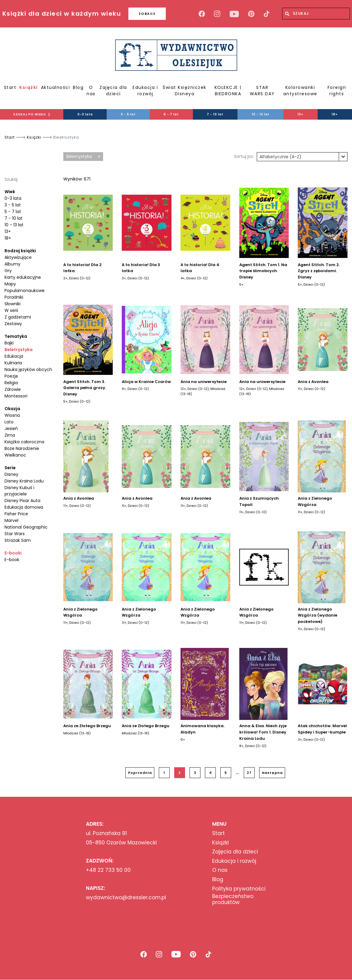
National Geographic (26, 527)
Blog (78, 87)
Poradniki (14, 297)
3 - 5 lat (128, 114)
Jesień (11, 429)
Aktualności (56, 87)
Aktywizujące (18, 257)
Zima (10, 435)
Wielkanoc (15, 455)
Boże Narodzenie (22, 448)
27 (249, 773)
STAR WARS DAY (262, 91)
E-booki (13, 553)
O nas (91, 91)
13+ (300, 114)
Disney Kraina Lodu (24, 481)
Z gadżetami (18, 317)
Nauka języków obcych (28, 369)
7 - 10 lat (215, 114)
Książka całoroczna (24, 442)
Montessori (16, 396)
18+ (335, 114)
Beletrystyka (19, 350)
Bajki (9, 343)
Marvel (11, 520)
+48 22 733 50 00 (108, 870)
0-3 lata (85, 114)
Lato (9, 422)
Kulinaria (13, 363)
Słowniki (13, 304)
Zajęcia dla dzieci (113, 91)
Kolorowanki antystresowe (300, 91)
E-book (12, 560)
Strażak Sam (18, 540)
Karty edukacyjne (23, 277)
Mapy (10, 284)
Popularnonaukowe (25, 291)
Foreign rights (337, 91)
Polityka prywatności (239, 889)
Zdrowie (13, 389)
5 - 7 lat (171, 114)
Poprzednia (140, 773)
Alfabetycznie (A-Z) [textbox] (280, 157)
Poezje (11, 376)
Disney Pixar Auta (22, 501)
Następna (272, 773)
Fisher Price (16, 514)
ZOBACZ (147, 14)
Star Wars (15, 534)
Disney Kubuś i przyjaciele (19, 491)
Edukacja (14, 356)
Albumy (13, 264)
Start (10, 87)
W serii (11, 310)
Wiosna (12, 415)
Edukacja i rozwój (145, 91)
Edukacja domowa (24, 507)
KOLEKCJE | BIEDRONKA (228, 91)
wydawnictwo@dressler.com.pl (126, 897)
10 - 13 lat (261, 114)
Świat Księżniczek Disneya (185, 91)
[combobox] (302, 157)
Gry (8, 271)
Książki (29, 87)
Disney (11, 474)
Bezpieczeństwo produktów (233, 899)
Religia (11, 383)
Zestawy (13, 324)
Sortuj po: (244, 156)
